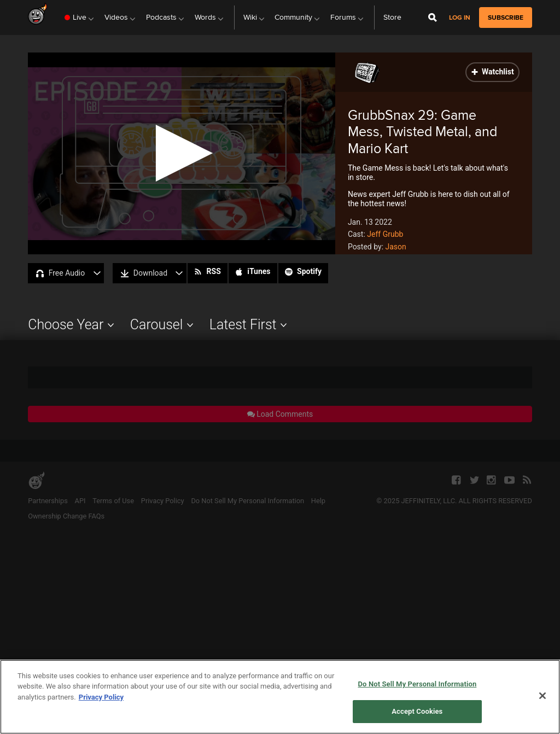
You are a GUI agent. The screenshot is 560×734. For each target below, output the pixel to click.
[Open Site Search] (433, 18)
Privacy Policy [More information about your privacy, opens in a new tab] (101, 697)
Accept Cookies (417, 711)
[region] (280, 697)
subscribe (506, 18)
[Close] (542, 696)
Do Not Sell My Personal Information (417, 684)
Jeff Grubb (385, 234)
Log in (460, 18)
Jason (396, 247)
